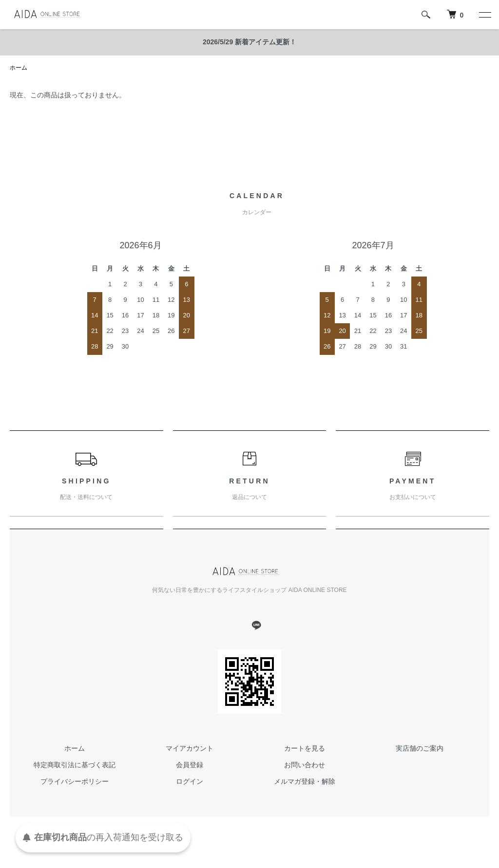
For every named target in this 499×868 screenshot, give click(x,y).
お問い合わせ (305, 765)
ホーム (19, 68)
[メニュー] (484, 15)
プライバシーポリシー (75, 781)
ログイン (190, 781)
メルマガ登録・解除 (305, 781)
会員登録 (190, 765)
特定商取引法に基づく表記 (75, 765)
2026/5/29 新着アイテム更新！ (249, 42)
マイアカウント (190, 748)
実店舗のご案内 (420, 748)
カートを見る (305, 748)
